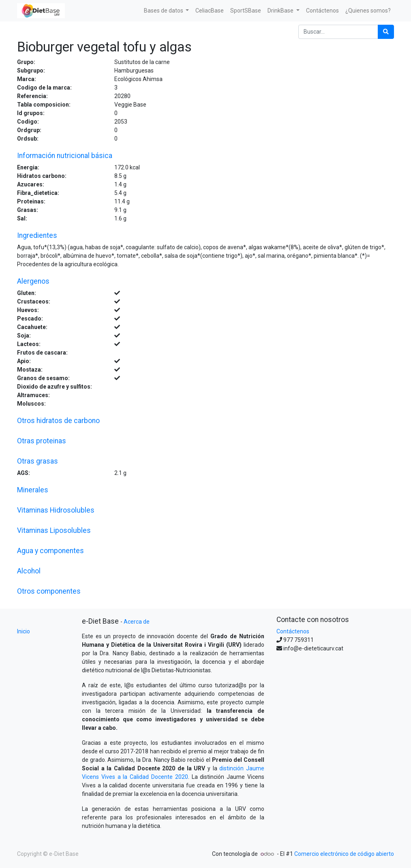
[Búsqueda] (386, 32)
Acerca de (137, 622)
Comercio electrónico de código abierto (344, 854)
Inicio (24, 631)
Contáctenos (293, 631)
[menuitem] (210, 11)
